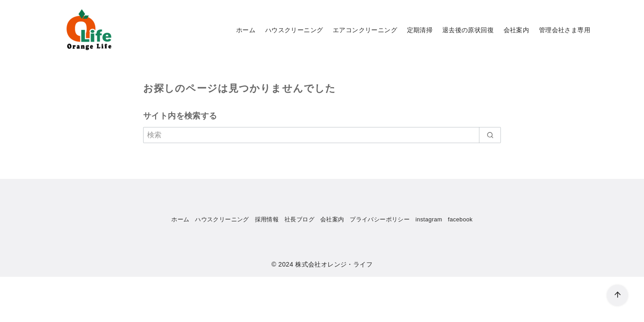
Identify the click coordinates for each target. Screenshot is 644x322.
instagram (429, 219)
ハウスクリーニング (294, 30)
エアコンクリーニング (365, 30)
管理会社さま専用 (565, 30)
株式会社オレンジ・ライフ (334, 264)
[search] (490, 135)
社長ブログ (299, 219)
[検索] (322, 135)
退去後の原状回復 (468, 30)
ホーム (246, 30)
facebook (460, 219)
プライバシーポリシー (380, 219)
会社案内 (517, 30)
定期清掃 (420, 30)
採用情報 (267, 219)
